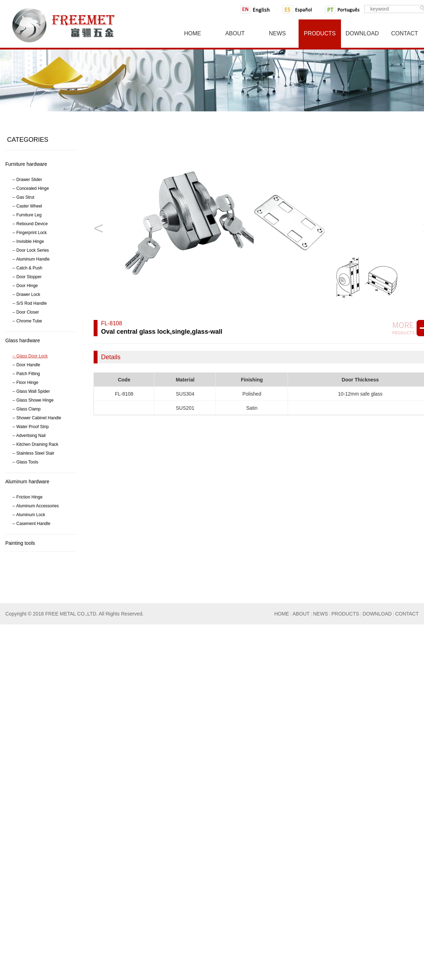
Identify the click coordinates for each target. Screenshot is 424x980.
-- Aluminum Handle (31, 259)
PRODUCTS (345, 614)
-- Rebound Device (30, 224)
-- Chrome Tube (27, 321)
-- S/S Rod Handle (30, 303)
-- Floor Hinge (25, 383)
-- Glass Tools (25, 462)
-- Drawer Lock (26, 294)
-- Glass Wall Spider (31, 391)
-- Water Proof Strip (31, 427)
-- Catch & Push (27, 268)
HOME (282, 614)
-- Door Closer (26, 312)
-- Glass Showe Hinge (33, 400)
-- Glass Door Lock (30, 356)
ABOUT (301, 614)
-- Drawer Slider (27, 180)
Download (362, 33)
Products (320, 33)
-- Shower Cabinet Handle (37, 418)
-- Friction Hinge (27, 497)
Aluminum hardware (27, 482)
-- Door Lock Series (31, 250)
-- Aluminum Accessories (36, 506)
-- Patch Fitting (26, 374)
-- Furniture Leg (27, 215)
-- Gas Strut (23, 197)
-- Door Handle (26, 365)
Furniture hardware (26, 164)
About (235, 33)
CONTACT (407, 614)
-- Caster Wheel (27, 206)
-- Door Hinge (25, 286)
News (277, 33)
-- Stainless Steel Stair (33, 453)
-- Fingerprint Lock (30, 233)
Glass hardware (23, 340)
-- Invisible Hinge (28, 241)
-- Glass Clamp (26, 409)
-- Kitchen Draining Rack (35, 444)
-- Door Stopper (27, 277)
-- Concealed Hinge (31, 188)
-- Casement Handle (31, 524)
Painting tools (20, 543)
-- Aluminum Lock (29, 515)
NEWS (320, 614)
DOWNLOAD (377, 614)
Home (193, 33)
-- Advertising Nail (29, 436)
